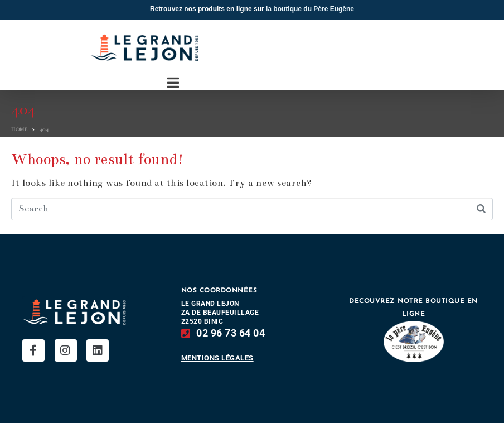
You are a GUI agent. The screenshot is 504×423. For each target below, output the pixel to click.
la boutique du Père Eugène (310, 9)
